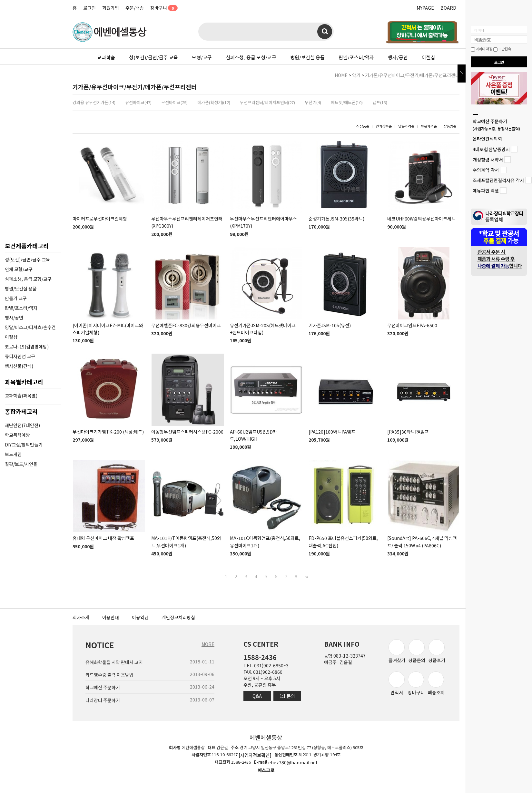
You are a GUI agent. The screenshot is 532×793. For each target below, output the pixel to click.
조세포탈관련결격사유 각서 (498, 180)
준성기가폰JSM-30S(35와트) (336, 219)
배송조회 (436, 684)
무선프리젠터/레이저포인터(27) (267, 102)
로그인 (89, 8)
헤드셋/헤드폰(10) (347, 102)
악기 (356, 75)
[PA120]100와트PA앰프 (332, 432)
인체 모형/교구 (19, 269)
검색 (325, 32)
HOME (341, 75)
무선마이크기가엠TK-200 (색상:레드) (108, 432)
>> (306, 577)
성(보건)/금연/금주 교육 (153, 57)
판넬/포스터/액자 (356, 57)
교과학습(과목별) (21, 396)
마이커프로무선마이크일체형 (100, 219)
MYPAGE (425, 8)
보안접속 (502, 49)
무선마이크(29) (174, 102)
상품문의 (417, 651)
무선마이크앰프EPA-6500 (412, 325)
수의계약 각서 (486, 170)
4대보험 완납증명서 (491, 149)
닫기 (462, 73)
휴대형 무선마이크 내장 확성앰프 (103, 538)
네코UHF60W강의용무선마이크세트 (421, 219)
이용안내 (111, 617)
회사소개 (81, 617)
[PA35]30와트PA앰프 (408, 432)
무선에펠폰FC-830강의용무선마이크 (186, 325)
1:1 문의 (287, 696)
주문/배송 (135, 8)
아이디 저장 (482, 49)
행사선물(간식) (19, 366)
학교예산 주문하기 (496, 125)
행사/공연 (398, 57)
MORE (208, 644)
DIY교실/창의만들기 (24, 445)
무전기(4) (313, 102)
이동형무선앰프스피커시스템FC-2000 (187, 432)
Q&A (257, 696)
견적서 (397, 684)
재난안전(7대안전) (22, 425)
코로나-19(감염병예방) (27, 347)
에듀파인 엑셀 (486, 191)
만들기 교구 (16, 298)
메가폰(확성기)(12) (214, 102)
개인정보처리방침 (178, 617)
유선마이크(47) (138, 102)
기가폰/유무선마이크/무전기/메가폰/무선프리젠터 (412, 75)
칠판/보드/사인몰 (21, 464)
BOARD (448, 8)
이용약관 (140, 617)
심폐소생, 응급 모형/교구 (251, 57)
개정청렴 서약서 (488, 160)
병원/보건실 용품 (307, 57)
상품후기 (437, 651)
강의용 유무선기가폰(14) (94, 102)
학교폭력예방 (17, 435)
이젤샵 (429, 57)
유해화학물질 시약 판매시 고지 (114, 662)
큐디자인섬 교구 (20, 356)
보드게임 (13, 454)
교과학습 (106, 57)
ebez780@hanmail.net (293, 763)
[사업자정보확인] (255, 755)
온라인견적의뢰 (487, 139)
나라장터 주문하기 (103, 700)
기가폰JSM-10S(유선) (330, 325)
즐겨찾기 (397, 651)
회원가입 (111, 8)
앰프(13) (380, 102)
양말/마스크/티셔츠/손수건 (30, 327)
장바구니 (162, 8)
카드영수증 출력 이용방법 (109, 675)
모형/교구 (202, 57)
